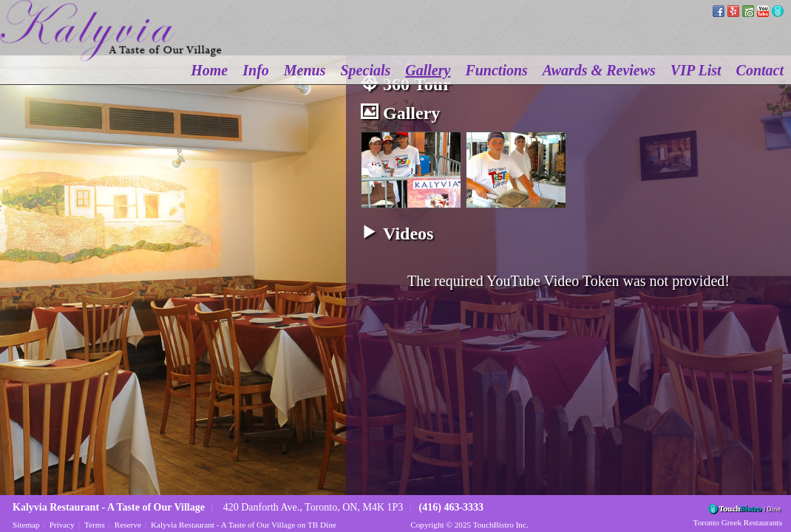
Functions (496, 70)
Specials (366, 70)
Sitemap (26, 525)
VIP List (696, 70)
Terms (95, 525)
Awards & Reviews (599, 70)
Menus (305, 70)
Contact (760, 70)
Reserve (128, 525)
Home (209, 70)
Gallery (428, 70)
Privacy (62, 525)
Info (256, 70)
